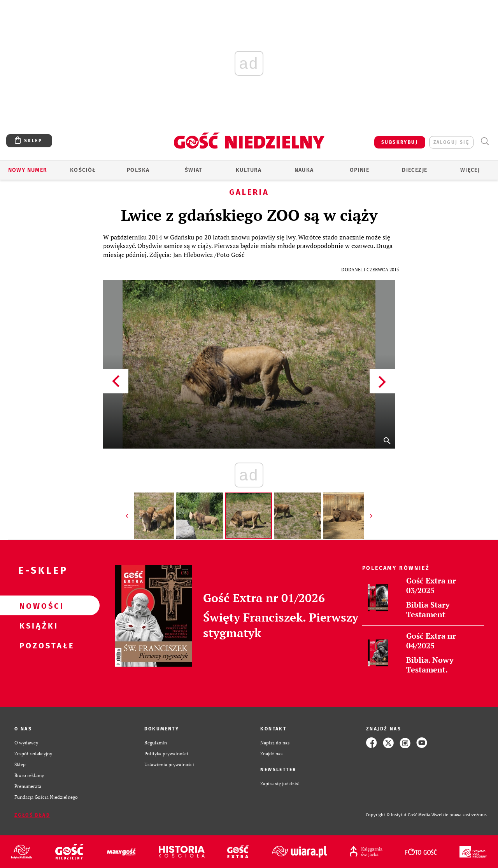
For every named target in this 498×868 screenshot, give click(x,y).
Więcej (470, 170)
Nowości (37, 606)
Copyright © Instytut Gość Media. (399, 815)
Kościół (83, 170)
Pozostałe (37, 645)
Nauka (304, 170)
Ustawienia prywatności (169, 764)
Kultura (249, 170)
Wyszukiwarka (485, 141)
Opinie (359, 170)
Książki (37, 625)
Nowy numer (28, 170)
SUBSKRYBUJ (400, 142)
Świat (194, 170)
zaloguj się (451, 142)
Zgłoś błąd (32, 815)
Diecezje (415, 170)
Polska (138, 170)
